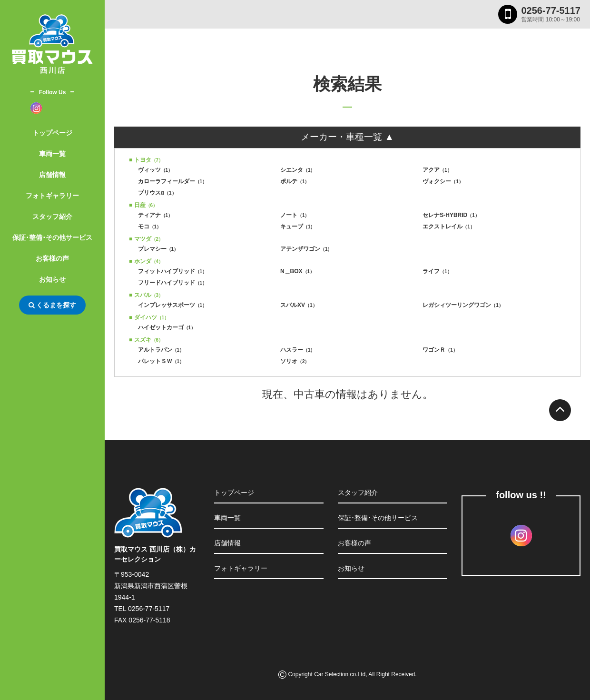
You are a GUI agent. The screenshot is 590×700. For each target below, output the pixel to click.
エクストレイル (449, 227)
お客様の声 (52, 258)
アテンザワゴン (306, 249)
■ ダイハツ (149, 317)
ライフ (437, 271)
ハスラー (298, 350)
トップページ (52, 133)
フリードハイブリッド (173, 283)
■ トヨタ (146, 160)
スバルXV (299, 305)
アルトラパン (161, 350)
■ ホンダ (146, 261)
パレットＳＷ (161, 361)
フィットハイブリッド (173, 271)
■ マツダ (146, 239)
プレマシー (158, 249)
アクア (437, 170)
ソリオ (295, 361)
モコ (150, 227)
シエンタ (298, 170)
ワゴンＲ (440, 350)
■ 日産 (143, 205)
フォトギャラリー (52, 196)
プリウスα (157, 193)
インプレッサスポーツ (173, 305)
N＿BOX (297, 271)
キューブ (298, 227)
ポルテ (295, 181)
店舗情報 (52, 175)
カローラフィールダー (173, 181)
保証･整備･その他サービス (52, 237)
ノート (295, 215)
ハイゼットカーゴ (167, 327)
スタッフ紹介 (52, 217)
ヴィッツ (156, 170)
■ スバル (146, 295)
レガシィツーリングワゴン (463, 305)
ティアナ (156, 215)
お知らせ (52, 279)
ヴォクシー (443, 181)
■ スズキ (146, 340)
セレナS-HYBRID (451, 215)
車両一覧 (52, 154)
